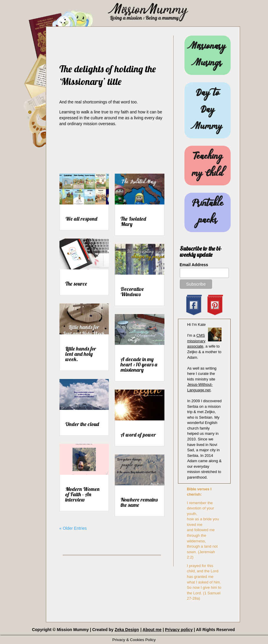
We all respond (81, 219)
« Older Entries (73, 528)
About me (152, 630)
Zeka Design (127, 630)
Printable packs (208, 212)
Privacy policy (179, 630)
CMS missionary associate (196, 341)
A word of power (138, 435)
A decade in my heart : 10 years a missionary (139, 364)
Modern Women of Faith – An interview (82, 494)
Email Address (194, 265)
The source (76, 284)
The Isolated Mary (133, 221)
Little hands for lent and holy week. (81, 354)
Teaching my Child (208, 165)
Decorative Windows (132, 292)
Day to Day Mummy (208, 110)
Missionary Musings (208, 55)
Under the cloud (82, 424)
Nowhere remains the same (139, 502)
